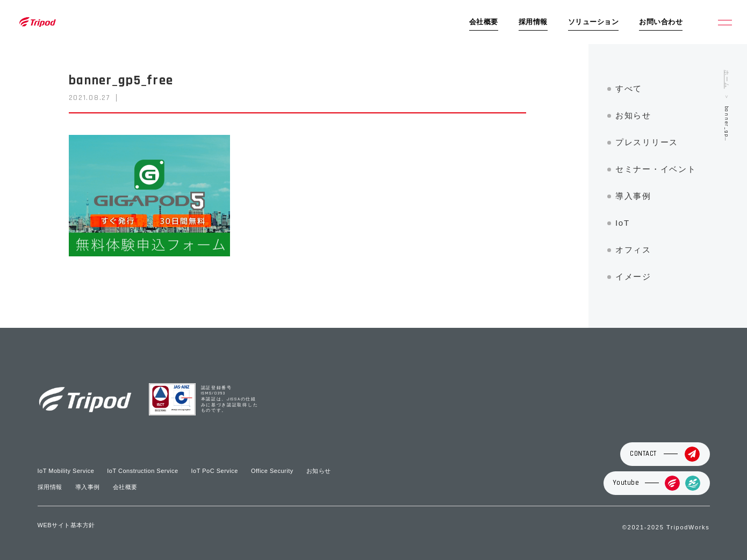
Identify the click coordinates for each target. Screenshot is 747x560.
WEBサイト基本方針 (66, 525)
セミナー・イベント (656, 169)
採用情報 (533, 22)
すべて (629, 88)
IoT (623, 223)
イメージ (633, 277)
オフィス (633, 250)
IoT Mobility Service (66, 471)
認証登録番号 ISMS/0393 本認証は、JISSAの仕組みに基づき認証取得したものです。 (230, 400)
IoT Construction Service (142, 471)
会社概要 (484, 22)
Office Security (272, 471)
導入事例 (633, 196)
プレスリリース (647, 142)
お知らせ (633, 115)
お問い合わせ (661, 22)
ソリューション (594, 22)
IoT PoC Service (215, 471)
